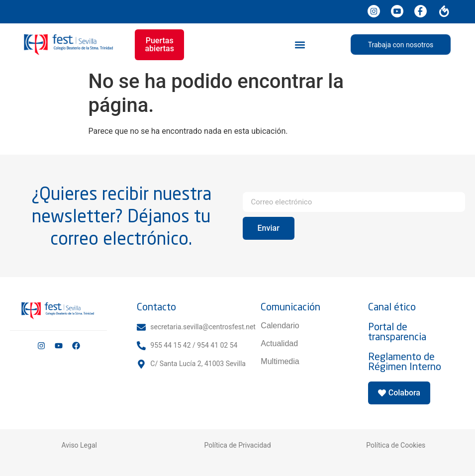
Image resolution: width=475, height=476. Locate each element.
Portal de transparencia (397, 332)
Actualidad (279, 343)
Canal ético (392, 307)
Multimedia (280, 361)
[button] (300, 45)
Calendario (280, 326)
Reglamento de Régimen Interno (405, 361)
